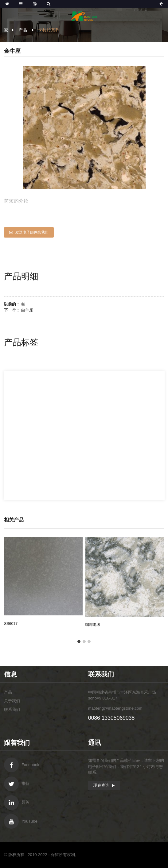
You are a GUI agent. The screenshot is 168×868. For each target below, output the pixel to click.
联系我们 (12, 709)
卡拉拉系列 (49, 30)
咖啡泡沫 (93, 625)
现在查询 (101, 785)
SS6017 (11, 624)
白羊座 (27, 310)
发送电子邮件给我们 (32, 232)
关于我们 (12, 701)
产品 (23, 30)
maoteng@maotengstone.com (115, 708)
